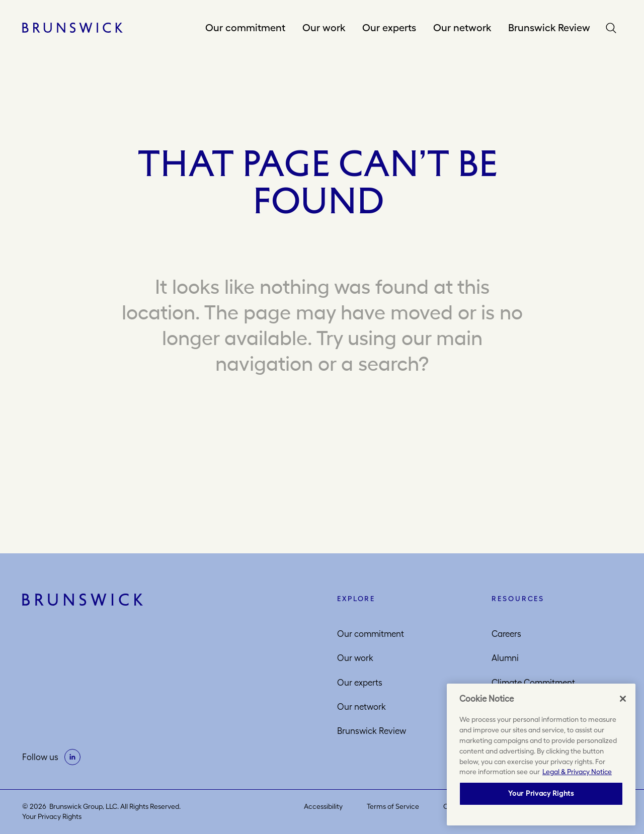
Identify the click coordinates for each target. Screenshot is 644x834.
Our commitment (245, 27)
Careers (506, 634)
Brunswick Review (549, 27)
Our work (324, 27)
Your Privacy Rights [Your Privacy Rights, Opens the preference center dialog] (541, 793)
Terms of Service (393, 806)
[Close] (623, 699)
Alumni (505, 658)
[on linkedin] (72, 757)
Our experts (389, 27)
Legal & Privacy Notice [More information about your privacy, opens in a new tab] (577, 772)
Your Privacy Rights (52, 816)
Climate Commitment (533, 683)
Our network (462, 27)
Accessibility (323, 806)
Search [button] (613, 28)
